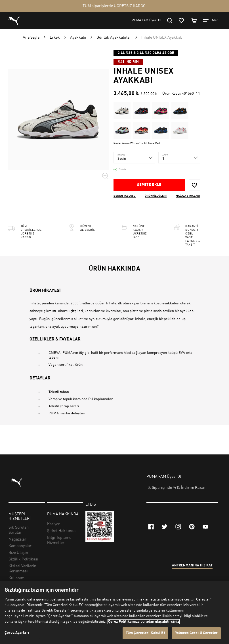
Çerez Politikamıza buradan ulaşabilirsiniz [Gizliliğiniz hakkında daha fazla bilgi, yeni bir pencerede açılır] (144, 622)
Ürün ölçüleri (156, 196)
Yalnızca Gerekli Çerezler (196, 633)
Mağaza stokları (188, 196)
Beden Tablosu (125, 196)
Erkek (55, 38)
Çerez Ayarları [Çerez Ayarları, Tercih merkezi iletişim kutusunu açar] (17, 633)
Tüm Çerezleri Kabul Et (145, 633)
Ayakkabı (78, 38)
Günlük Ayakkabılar (114, 38)
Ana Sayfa (31, 38)
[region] (114, 613)
